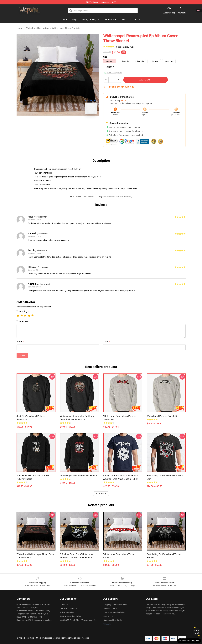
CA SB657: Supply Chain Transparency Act (78, 620)
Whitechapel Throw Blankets (66, 28)
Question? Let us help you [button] (189, 641)
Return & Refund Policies (114, 612)
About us (64, 605)
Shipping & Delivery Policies (115, 605)
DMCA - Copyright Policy (71, 616)
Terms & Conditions (69, 608)
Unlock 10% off (197, 632)
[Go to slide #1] (50, 123)
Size (105, 57)
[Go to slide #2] (65, 123)
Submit (22, 355)
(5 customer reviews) (125, 47)
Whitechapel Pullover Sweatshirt (162, 416)
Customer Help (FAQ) (113, 620)
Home (19, 28)
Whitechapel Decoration (37, 28)
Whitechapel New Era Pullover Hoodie (78, 476)
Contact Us (108, 616)
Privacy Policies (67, 612)
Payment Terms (110, 608)
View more (101, 494)
